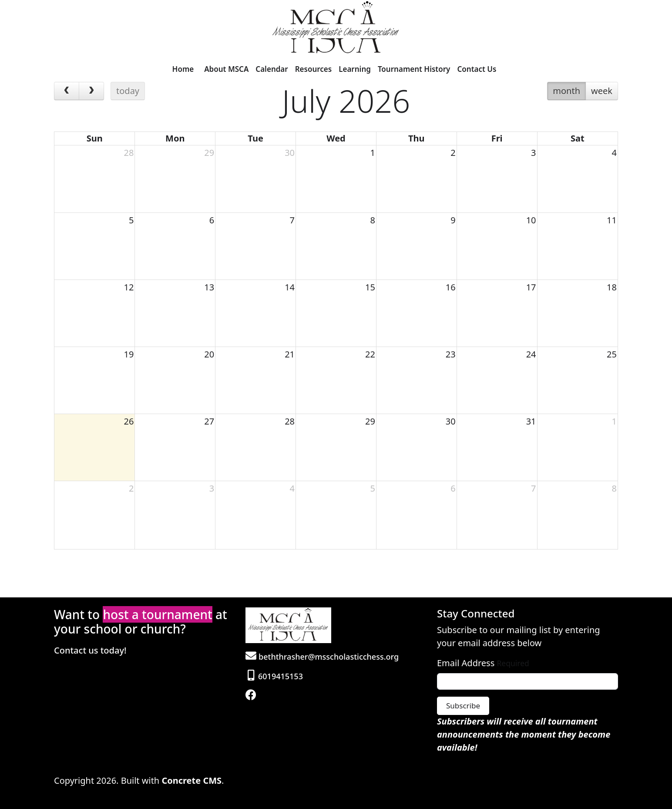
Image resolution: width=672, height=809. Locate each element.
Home (183, 69)
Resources (314, 69)
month (566, 91)
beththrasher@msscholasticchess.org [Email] (322, 657)
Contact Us (477, 69)
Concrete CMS (192, 780)
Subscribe (463, 706)
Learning (355, 69)
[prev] (67, 91)
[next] (91, 91)
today (128, 91)
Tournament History (414, 69)
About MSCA (226, 69)
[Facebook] (252, 696)
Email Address (466, 663)
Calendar (272, 69)
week (602, 91)
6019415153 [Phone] (275, 676)
